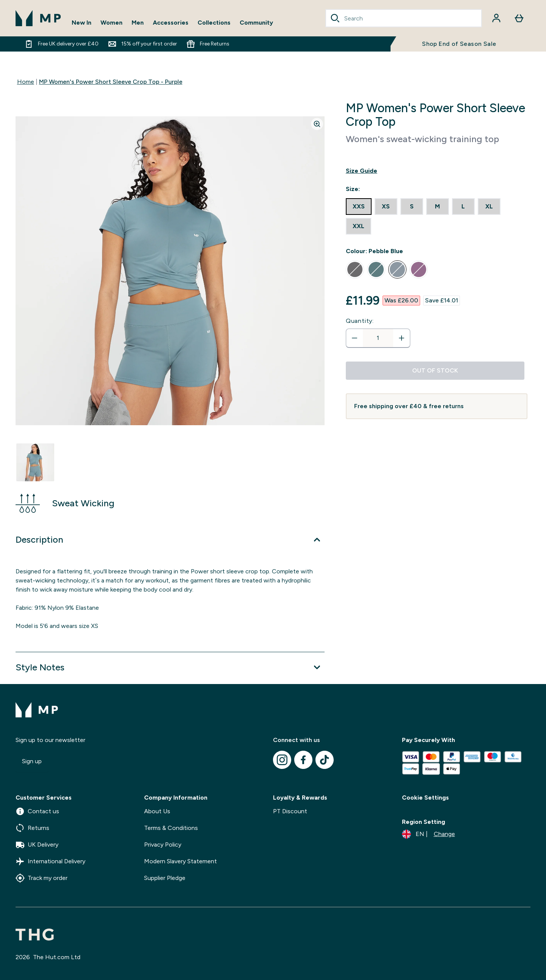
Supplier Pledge (165, 878)
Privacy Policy (163, 845)
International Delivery (50, 861)
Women (111, 23)
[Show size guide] (437, 171)
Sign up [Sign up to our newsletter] (32, 761)
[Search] (335, 18)
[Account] (496, 18)
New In (82, 23)
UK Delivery (37, 845)
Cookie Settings (425, 798)
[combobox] (404, 18)
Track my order (42, 878)
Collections (214, 23)
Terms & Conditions (171, 828)
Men (138, 23)
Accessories (171, 23)
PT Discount (290, 811)
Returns (32, 828)
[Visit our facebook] (303, 760)
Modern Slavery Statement (180, 861)
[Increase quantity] (402, 338)
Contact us (37, 811)
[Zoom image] (317, 124)
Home (26, 82)
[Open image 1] (35, 462)
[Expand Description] (170, 540)
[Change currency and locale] (428, 834)
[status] (378, 338)
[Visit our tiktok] (325, 760)
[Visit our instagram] (282, 760)
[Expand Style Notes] (170, 667)
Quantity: (360, 321)
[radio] (359, 207)
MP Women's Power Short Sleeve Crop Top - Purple (111, 82)
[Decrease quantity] (355, 338)
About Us (157, 811)
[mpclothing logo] (38, 18)
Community (256, 23)
